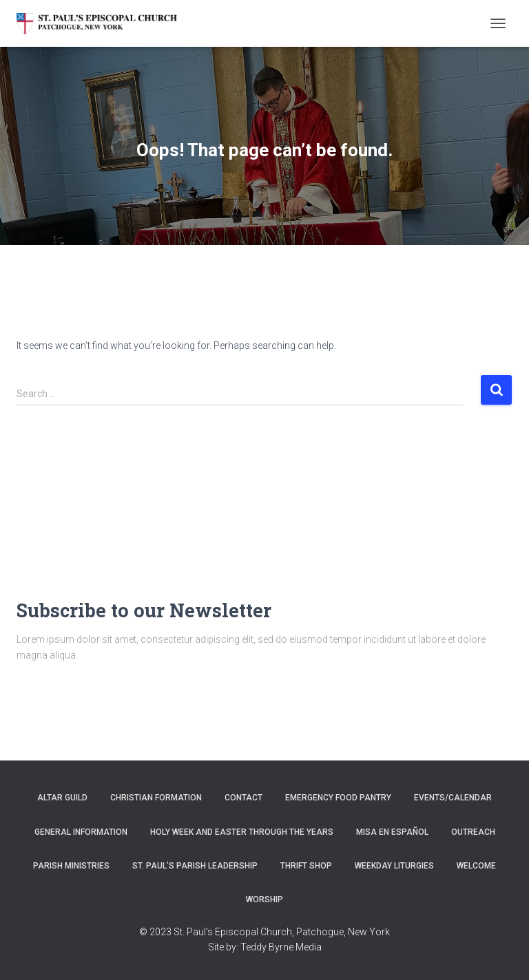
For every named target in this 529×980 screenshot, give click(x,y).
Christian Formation (156, 798)
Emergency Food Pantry (338, 798)
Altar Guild (62, 798)
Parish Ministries (71, 866)
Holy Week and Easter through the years (242, 832)
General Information (81, 832)
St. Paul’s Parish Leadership (195, 866)
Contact (243, 798)
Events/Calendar (453, 798)
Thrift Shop (306, 866)
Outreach (473, 832)
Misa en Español (392, 832)
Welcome (476, 866)
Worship (264, 899)
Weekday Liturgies (394, 866)
